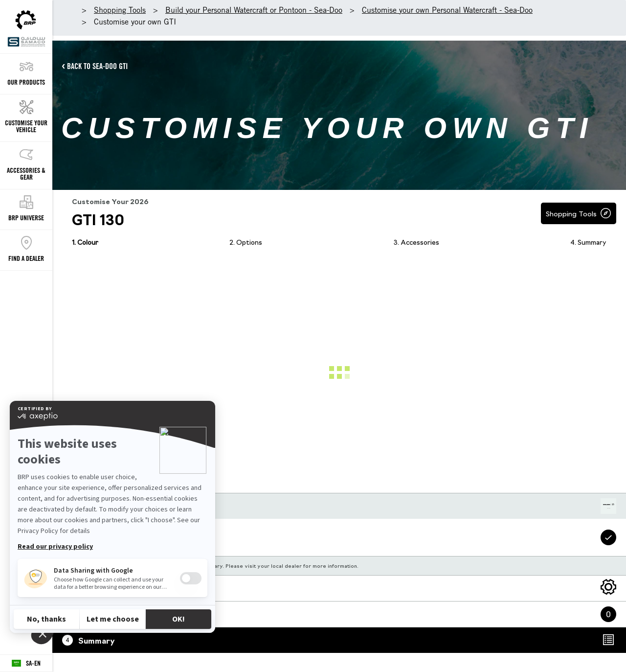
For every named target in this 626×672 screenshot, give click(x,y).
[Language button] (26, 663)
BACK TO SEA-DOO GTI (97, 66)
